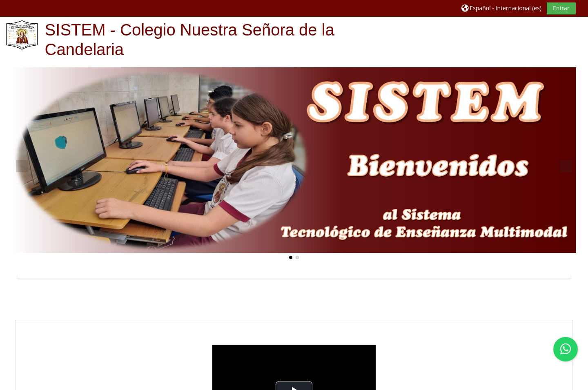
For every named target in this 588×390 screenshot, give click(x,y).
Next (566, 166)
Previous (22, 166)
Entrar (561, 8)
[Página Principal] (22, 34)
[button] (501, 8)
